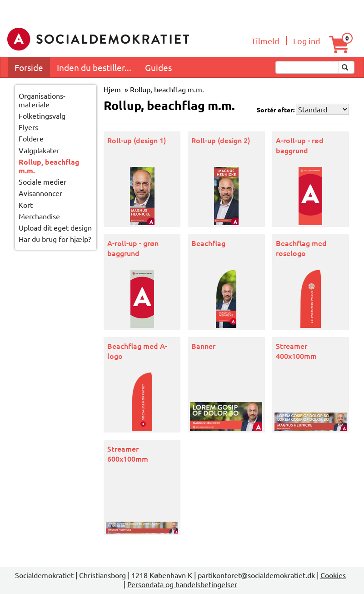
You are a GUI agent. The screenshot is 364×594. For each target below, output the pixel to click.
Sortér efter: (276, 110)
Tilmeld (265, 41)
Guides (158, 67)
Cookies (333, 575)
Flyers (28, 127)
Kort (26, 205)
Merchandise (39, 216)
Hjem (112, 89)
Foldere (31, 138)
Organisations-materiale (42, 100)
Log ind (307, 41)
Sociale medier (42, 181)
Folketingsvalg (42, 116)
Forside (29, 67)
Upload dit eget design (55, 227)
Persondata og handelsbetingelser (182, 584)
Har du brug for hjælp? (55, 239)
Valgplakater (39, 150)
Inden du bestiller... (94, 67)
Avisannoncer (40, 193)
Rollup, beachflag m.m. (49, 166)
